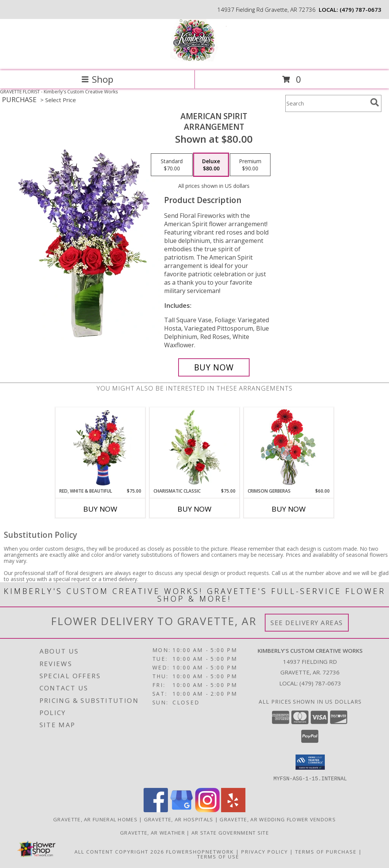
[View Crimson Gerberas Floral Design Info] (289, 448)
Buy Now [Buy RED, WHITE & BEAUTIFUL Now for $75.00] (100, 509)
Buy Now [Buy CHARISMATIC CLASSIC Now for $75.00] (194, 509)
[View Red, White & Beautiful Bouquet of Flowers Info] (100, 448)
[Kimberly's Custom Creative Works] (194, 59)
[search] (375, 102)
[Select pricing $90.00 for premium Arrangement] (250, 165)
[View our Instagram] (207, 810)
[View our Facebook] (156, 810)
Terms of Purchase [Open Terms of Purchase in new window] (326, 851)
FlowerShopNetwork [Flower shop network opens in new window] (200, 851)
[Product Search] (326, 103)
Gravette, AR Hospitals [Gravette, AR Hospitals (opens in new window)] (179, 819)
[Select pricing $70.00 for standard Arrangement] (172, 165)
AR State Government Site (230, 832)
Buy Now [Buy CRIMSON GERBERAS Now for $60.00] (289, 509)
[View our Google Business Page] (182, 810)
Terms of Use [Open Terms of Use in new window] (218, 856)
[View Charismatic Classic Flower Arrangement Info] (195, 448)
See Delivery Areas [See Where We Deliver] (307, 623)
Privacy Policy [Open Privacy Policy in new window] (265, 851)
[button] (310, 762)
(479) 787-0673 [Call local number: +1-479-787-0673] (361, 9)
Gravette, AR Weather (153, 832)
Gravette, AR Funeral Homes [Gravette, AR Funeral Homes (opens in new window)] (95, 819)
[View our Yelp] (233, 810)
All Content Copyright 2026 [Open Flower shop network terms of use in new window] (119, 851)
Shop (97, 79)
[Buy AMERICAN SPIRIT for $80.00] (214, 367)
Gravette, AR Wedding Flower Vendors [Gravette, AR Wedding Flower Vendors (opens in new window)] (278, 819)
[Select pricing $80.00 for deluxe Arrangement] (211, 165)
